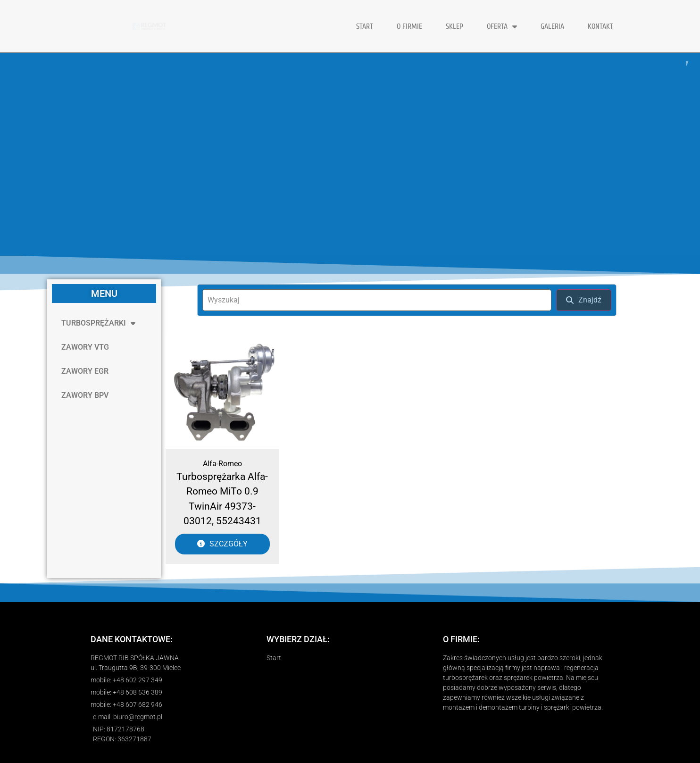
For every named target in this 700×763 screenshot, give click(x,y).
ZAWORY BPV (85, 395)
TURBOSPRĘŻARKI (98, 323)
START (365, 26)
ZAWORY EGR (85, 371)
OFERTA (502, 26)
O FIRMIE (409, 26)
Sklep (454, 26)
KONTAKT (600, 26)
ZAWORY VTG (85, 347)
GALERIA (552, 26)
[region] (350, 154)
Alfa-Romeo (222, 464)
